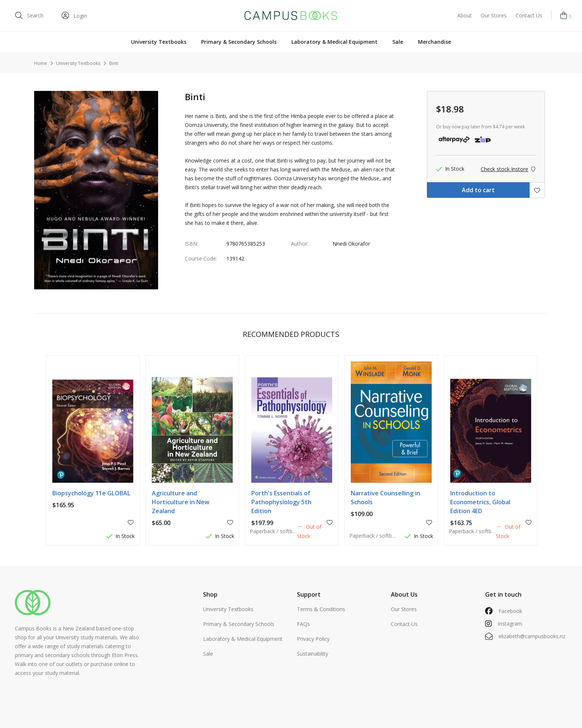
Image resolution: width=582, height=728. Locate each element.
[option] (96, 190)
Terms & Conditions (321, 609)
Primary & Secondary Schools (239, 42)
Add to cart (478, 190)
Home (41, 63)
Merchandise (434, 42)
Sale (398, 42)
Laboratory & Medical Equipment (334, 42)
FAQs (303, 624)
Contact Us (529, 15)
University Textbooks (159, 42)
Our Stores (494, 15)
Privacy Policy (313, 639)
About (465, 15)
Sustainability (313, 654)
